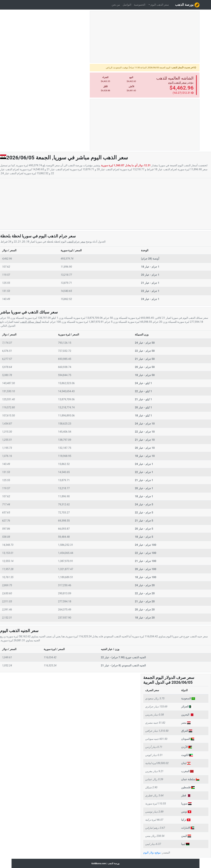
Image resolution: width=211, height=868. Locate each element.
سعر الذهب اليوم (177, 83)
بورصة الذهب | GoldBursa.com (105, 863)
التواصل (127, 5)
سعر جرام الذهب (76, 242)
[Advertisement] (145, 38)
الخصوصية (140, 5)
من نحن (116, 5)
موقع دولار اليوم (152, 853)
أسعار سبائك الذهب (30, 322)
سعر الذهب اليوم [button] (159, 5)
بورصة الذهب (187, 5)
